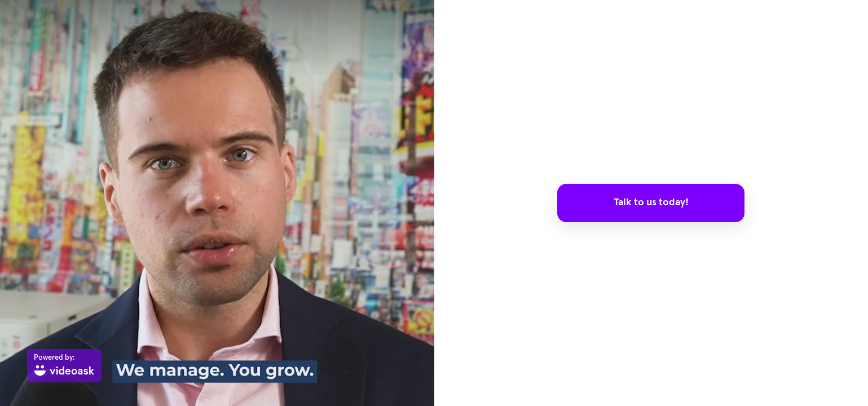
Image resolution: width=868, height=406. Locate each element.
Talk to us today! (651, 202)
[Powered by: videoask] (64, 366)
